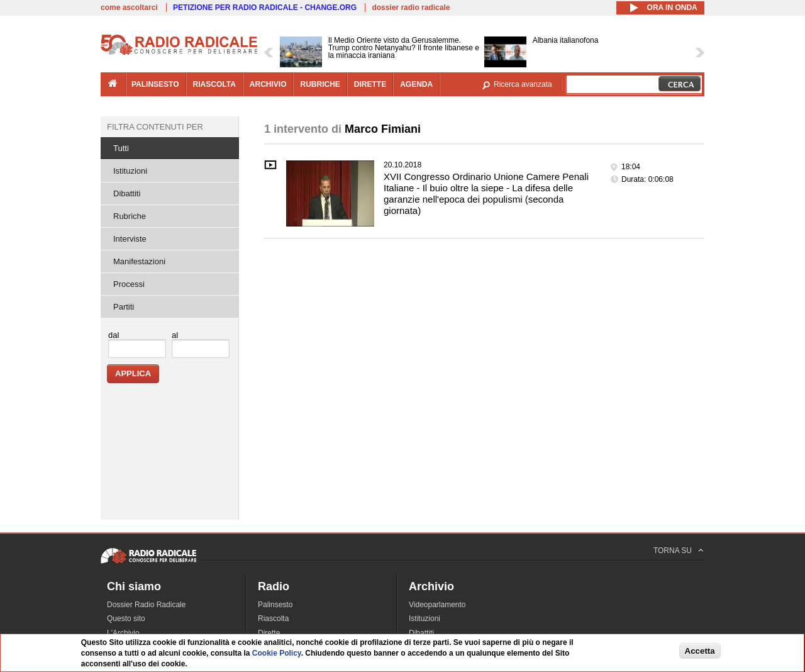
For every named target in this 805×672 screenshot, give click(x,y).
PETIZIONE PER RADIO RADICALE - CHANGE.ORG (265, 8)
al (175, 335)
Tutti (121, 148)
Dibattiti (127, 193)
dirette (370, 84)
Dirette (269, 633)
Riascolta (273, 619)
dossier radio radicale (411, 8)
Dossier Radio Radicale (146, 605)
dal (114, 335)
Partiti (124, 307)
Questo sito (126, 619)
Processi (129, 284)
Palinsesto (275, 605)
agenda (416, 84)
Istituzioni (130, 171)
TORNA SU (673, 551)
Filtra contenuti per (155, 127)
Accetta (700, 651)
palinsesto (155, 84)
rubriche (320, 84)
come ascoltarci (129, 8)
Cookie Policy (277, 654)
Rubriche (130, 216)
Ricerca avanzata (523, 84)
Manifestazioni (139, 261)
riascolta (214, 84)
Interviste (130, 239)
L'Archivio (123, 633)
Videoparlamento (437, 605)
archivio (268, 84)
